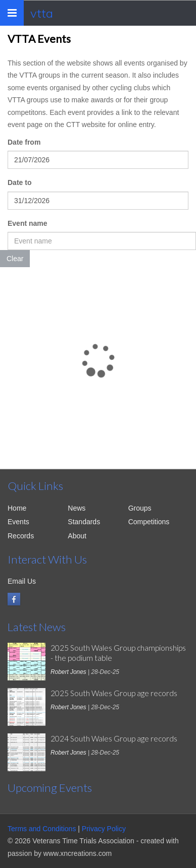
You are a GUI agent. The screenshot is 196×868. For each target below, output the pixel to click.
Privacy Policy (104, 829)
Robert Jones (68, 672)
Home (17, 508)
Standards (84, 522)
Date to (19, 182)
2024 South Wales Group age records (114, 738)
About (77, 536)
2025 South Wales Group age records (114, 693)
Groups (140, 508)
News (77, 508)
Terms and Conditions (42, 829)
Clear (15, 259)
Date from (24, 142)
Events (18, 522)
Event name (28, 223)
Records (21, 536)
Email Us (22, 581)
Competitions (149, 522)
